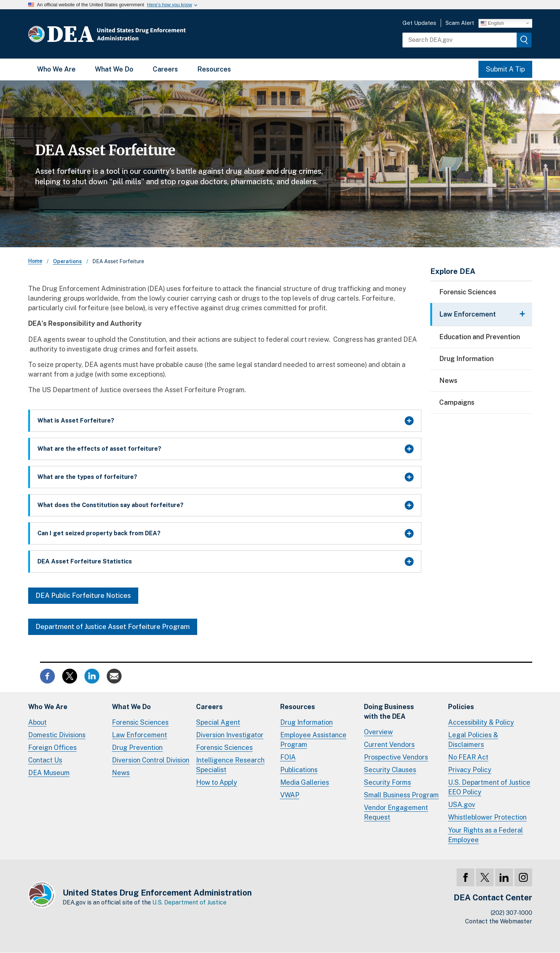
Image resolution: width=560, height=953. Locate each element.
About (37, 722)
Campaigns (457, 402)
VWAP (290, 795)
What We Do (114, 69)
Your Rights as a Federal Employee (486, 835)
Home (35, 261)
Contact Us (45, 760)
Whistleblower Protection (487, 817)
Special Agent (218, 722)
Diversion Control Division (151, 760)
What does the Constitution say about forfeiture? (110, 505)
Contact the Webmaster (499, 921)
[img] (524, 40)
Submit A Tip (505, 69)
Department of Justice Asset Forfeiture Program (113, 627)
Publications (299, 770)
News (448, 380)
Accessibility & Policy (481, 722)
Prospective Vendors (396, 757)
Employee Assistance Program (313, 740)
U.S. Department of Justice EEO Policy (489, 787)
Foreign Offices (52, 747)
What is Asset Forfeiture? (76, 421)
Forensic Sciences (468, 292)
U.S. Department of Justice (189, 902)
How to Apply (217, 782)
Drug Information (466, 359)
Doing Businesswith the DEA (389, 712)
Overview (378, 732)
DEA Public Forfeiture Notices (83, 595)
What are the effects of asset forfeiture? (99, 449)
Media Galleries (305, 782)
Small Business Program (401, 795)
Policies (461, 707)
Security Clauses (390, 770)
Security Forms (387, 782)
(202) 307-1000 (511, 913)
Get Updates (419, 23)
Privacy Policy (470, 770)
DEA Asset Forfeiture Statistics (85, 561)
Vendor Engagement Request (396, 812)
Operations (67, 261)
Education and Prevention (480, 337)
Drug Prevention (137, 747)
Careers (165, 69)
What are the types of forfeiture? (87, 477)
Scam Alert (460, 23)
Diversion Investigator (230, 735)
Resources (214, 69)
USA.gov (462, 805)
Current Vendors (389, 744)
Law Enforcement (140, 735)
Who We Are (56, 69)
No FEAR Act (468, 757)
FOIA (288, 757)
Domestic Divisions (57, 735)
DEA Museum (49, 773)
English (492, 23)
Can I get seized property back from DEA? (99, 533)
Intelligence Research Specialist (230, 765)
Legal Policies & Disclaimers (473, 740)
